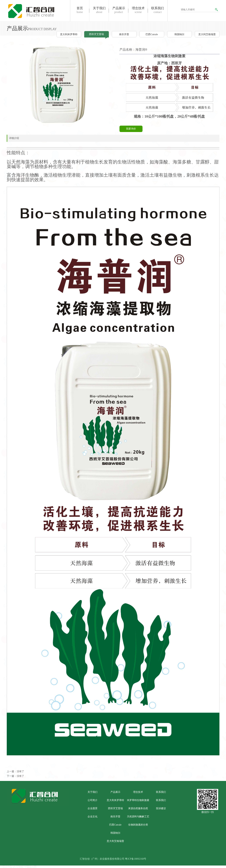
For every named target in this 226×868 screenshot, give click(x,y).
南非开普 (124, 34)
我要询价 (131, 129)
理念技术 (138, 792)
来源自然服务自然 (138, 808)
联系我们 (161, 792)
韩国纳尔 (179, 34)
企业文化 (93, 817)
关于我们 (93, 792)
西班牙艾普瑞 (96, 34)
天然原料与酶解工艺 (138, 817)
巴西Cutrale (152, 34)
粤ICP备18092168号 (136, 859)
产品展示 (115, 792)
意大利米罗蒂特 (69, 34)
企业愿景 (93, 808)
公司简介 (93, 800)
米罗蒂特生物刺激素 (138, 800)
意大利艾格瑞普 (207, 34)
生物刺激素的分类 (138, 825)
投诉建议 (161, 808)
